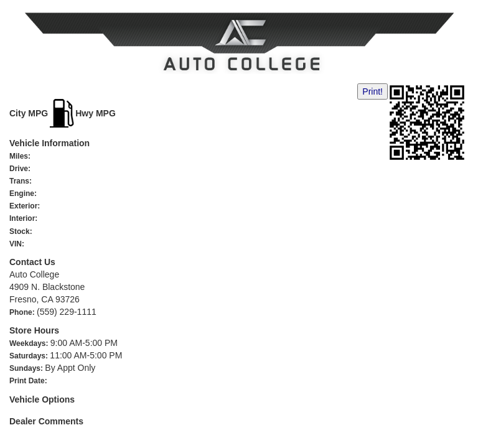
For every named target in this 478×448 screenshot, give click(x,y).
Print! (373, 91)
